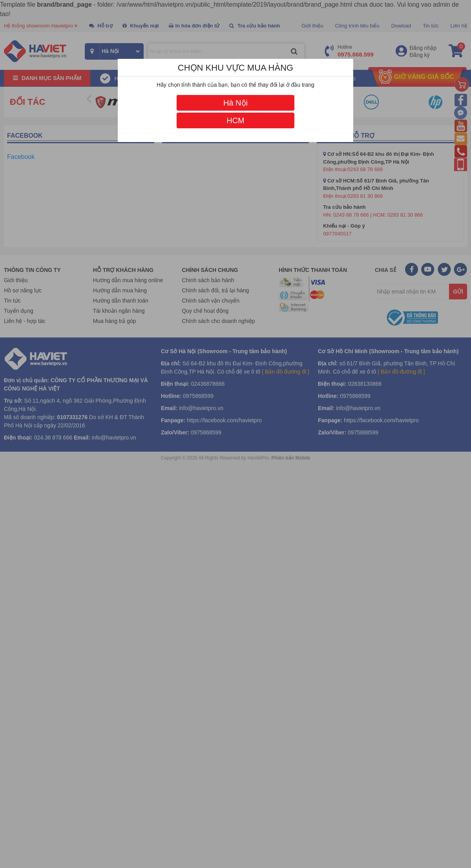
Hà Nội (235, 103)
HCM (235, 120)
